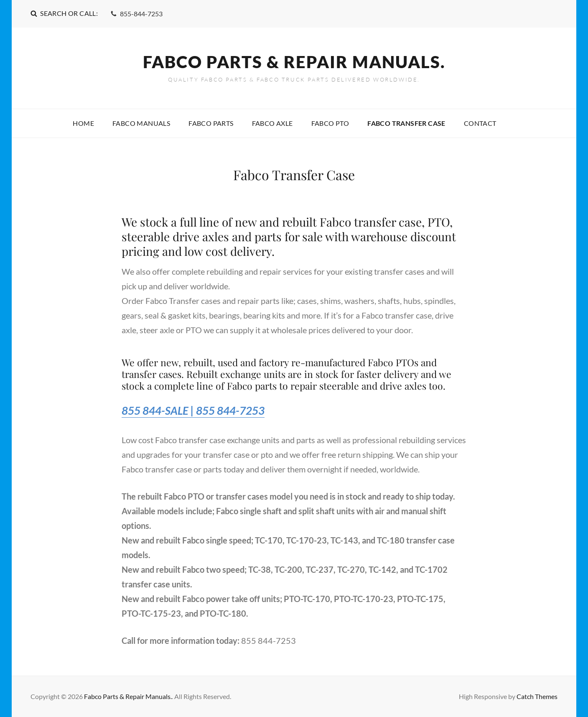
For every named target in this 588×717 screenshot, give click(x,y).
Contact (480, 123)
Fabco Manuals (141, 123)
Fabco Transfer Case (406, 123)
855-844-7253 (136, 14)
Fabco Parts (211, 123)
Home (83, 123)
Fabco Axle (272, 123)
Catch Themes (537, 696)
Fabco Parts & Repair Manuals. (294, 62)
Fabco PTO (330, 123)
